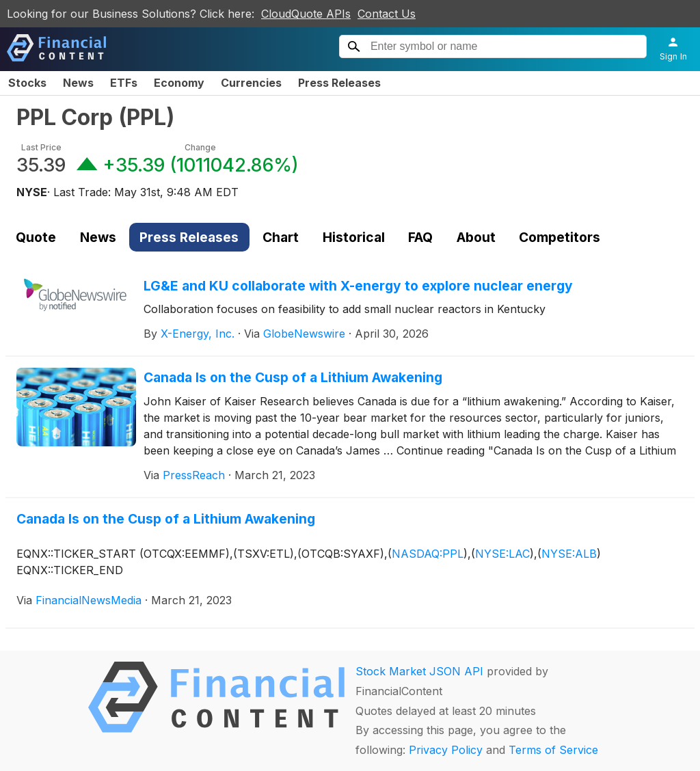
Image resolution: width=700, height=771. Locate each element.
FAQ (420, 237)
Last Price (41, 147)
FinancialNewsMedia (89, 600)
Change (200, 147)
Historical (354, 237)
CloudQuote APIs (306, 14)
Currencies (251, 83)
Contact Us (387, 14)
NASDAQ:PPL (428, 554)
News (78, 83)
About (476, 237)
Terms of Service (553, 750)
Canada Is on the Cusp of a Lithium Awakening (293, 377)
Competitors (560, 237)
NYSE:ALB (569, 554)
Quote (36, 237)
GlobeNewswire (304, 334)
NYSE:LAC (502, 554)
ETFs (124, 83)
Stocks (27, 83)
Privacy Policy (446, 750)
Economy (179, 83)
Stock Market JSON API (419, 671)
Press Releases (339, 83)
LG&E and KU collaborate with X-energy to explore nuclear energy (358, 286)
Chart (281, 237)
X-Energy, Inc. (198, 334)
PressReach (194, 475)
